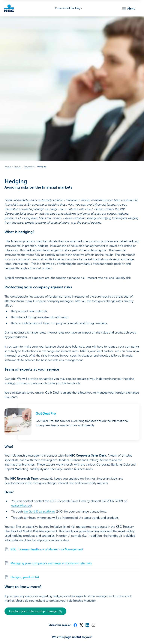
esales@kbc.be (21, 506)
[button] (129, 9)
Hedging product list (25, 577)
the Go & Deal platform (39, 512)
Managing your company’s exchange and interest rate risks (51, 563)
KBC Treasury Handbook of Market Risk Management (47, 549)
